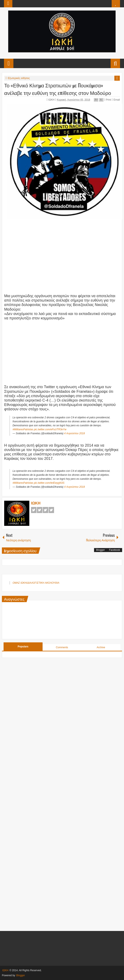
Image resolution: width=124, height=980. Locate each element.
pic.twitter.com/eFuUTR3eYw (50, 429)
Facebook (34, 510)
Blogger (100, 550)
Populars (23, 647)
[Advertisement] (64, 250)
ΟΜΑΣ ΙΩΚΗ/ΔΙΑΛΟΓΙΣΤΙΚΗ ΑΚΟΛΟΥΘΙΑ (36, 583)
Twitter (40, 510)
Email (116, 100)
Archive (101, 647)
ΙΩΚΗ (52, 100)
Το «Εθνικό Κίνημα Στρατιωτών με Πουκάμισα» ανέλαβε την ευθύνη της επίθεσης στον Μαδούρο (58, 89)
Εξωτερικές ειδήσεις (19, 78)
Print (108, 100)
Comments (62, 647)
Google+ (45, 510)
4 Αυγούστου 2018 (74, 433)
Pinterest (51, 510)
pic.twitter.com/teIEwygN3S (49, 483)
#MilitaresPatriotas (23, 429)
